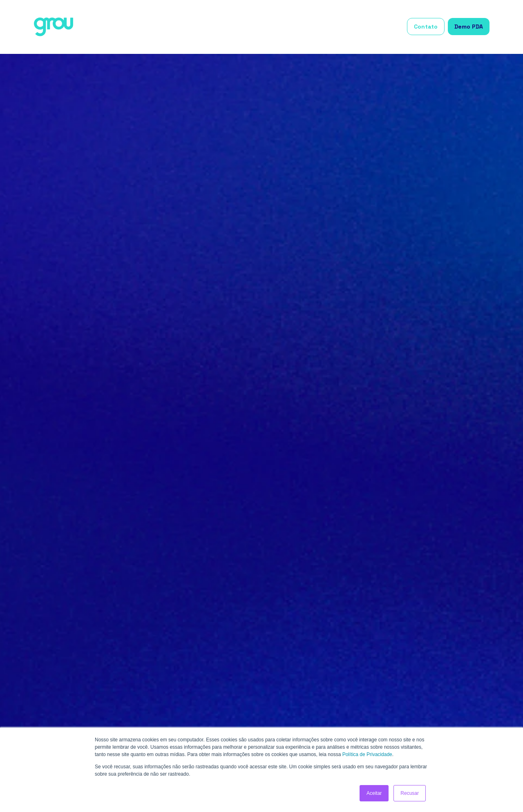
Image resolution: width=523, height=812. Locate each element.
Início (197, 27)
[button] (233, 27)
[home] (54, 27)
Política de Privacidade (367, 754)
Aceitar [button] (374, 793)
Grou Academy (379, 27)
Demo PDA (469, 27)
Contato (426, 27)
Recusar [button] (410, 793)
